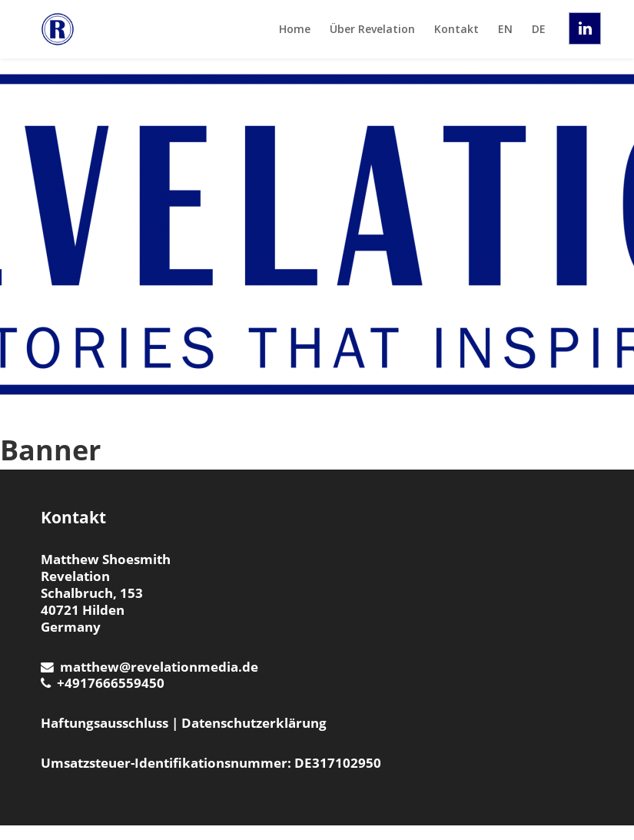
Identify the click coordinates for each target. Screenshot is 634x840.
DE (539, 29)
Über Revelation (372, 29)
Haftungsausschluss (105, 723)
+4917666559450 (103, 683)
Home (295, 29)
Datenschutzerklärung (254, 723)
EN (505, 29)
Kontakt (456, 29)
